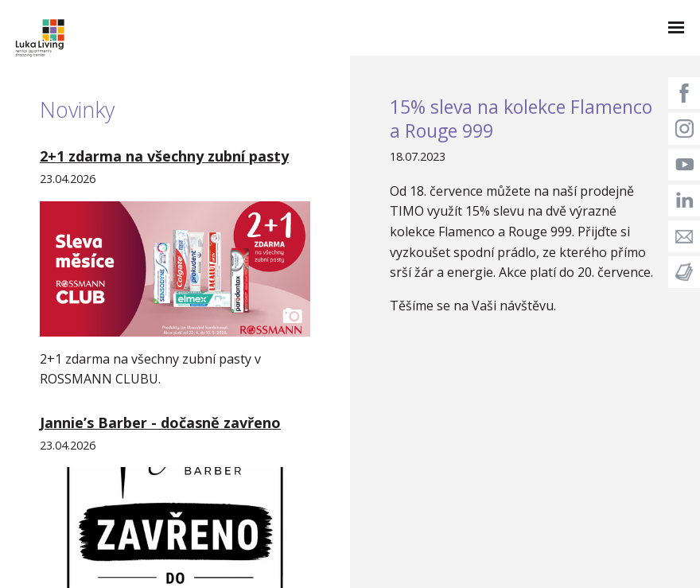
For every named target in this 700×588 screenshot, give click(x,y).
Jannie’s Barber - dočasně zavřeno (160, 423)
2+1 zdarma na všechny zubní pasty (164, 156)
